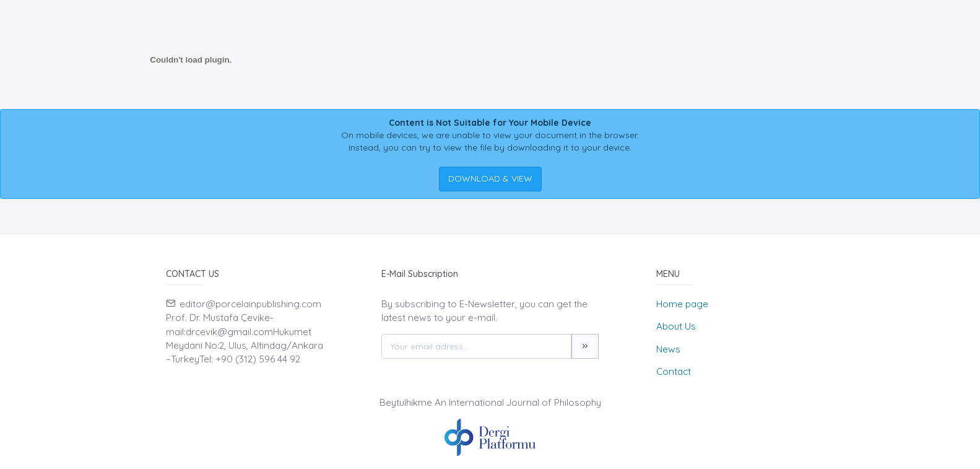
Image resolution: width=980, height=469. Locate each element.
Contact (674, 371)
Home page (682, 304)
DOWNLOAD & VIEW (490, 178)
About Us (676, 326)
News (668, 349)
